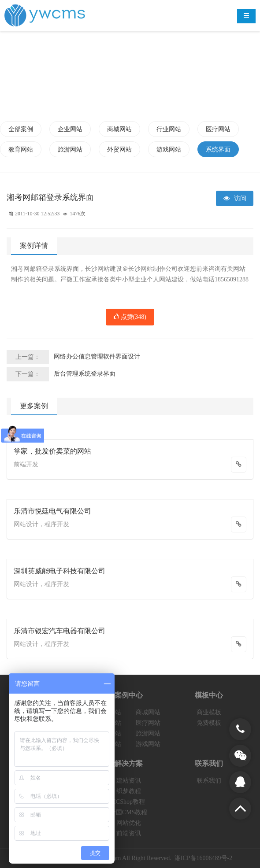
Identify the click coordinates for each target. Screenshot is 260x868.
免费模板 (209, 723)
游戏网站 (169, 150)
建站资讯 (129, 781)
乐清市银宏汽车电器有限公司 (59, 631)
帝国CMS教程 (129, 812)
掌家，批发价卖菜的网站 (52, 451)
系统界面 (218, 150)
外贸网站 (119, 150)
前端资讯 (129, 833)
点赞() (130, 317)
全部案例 (21, 129)
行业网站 (169, 129)
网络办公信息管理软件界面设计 (97, 356)
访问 (235, 198)
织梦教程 (129, 791)
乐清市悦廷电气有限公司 (52, 511)
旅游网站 (70, 150)
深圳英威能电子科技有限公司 (59, 571)
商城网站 (119, 129)
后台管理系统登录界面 (85, 374)
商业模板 (209, 712)
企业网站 (70, 129)
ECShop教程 (128, 802)
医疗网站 (218, 129)
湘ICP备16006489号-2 (203, 858)
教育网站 (21, 150)
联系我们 (209, 781)
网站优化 (129, 823)
